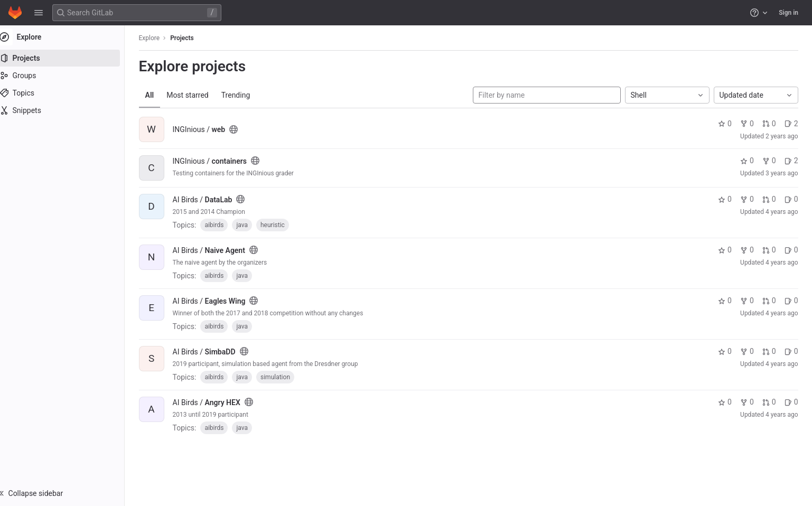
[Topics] (67, 93)
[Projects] (67, 58)
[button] (39, 13)
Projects (187, 38)
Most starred (193, 95)
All (155, 95)
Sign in (788, 13)
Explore (155, 38)
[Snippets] (67, 110)
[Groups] (67, 76)
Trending (241, 95)
